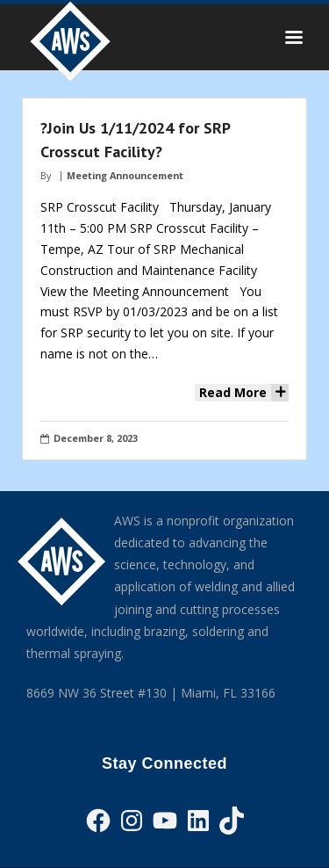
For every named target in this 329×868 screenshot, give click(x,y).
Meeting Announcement (125, 175)
